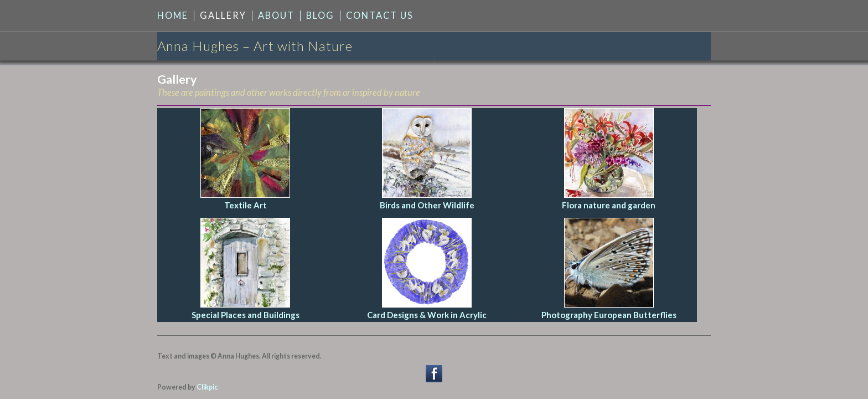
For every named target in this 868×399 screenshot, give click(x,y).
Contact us (380, 16)
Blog (320, 16)
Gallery (223, 16)
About (276, 16)
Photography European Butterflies (609, 315)
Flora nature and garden (609, 205)
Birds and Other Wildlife (427, 205)
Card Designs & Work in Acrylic (427, 315)
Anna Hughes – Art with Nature (255, 46)
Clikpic (207, 387)
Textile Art (246, 205)
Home (173, 16)
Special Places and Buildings (246, 315)
